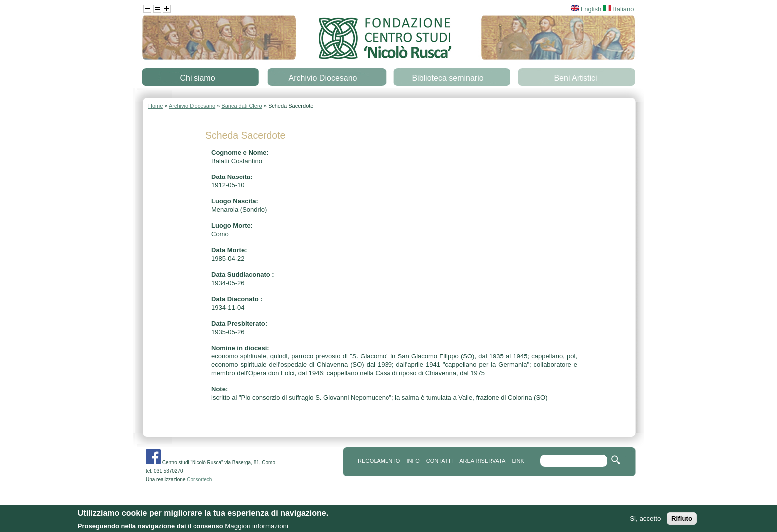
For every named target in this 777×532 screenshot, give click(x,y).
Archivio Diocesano (323, 78)
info (413, 461)
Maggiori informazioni (257, 527)
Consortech (199, 479)
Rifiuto (682, 519)
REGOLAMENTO (379, 461)
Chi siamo (197, 78)
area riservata (482, 461)
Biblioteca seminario (448, 78)
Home (155, 106)
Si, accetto (645, 519)
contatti (440, 461)
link (518, 461)
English (586, 9)
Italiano (619, 9)
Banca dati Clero (242, 106)
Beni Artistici (575, 78)
